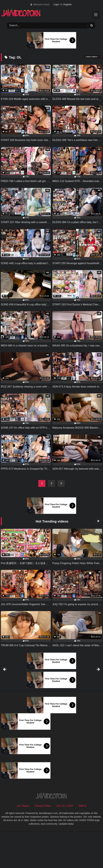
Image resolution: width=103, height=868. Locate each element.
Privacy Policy (43, 842)
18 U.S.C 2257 (65, 842)
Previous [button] (5, 688)
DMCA (82, 842)
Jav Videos (23, 842)
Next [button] (98, 688)
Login (56, 4)
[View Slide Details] (25, 688)
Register (67, 4)
